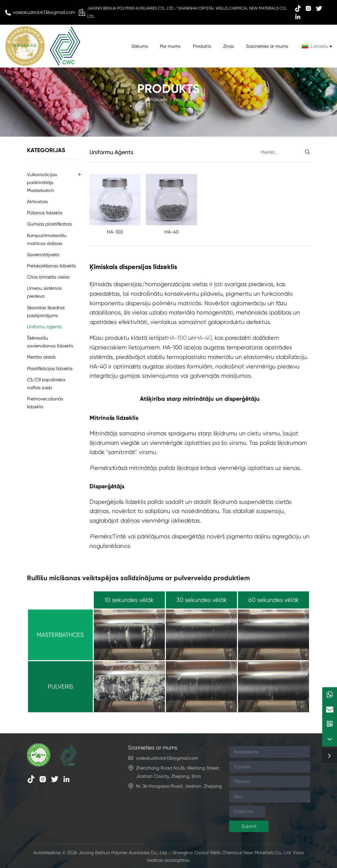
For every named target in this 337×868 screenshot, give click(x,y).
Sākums (140, 46)
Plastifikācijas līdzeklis (50, 368)
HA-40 (172, 232)
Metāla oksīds (41, 357)
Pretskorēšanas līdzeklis (51, 266)
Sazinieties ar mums (267, 46)
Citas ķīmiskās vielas (48, 277)
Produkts (202, 46)
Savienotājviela (43, 255)
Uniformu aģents (44, 327)
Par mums (170, 46)
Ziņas (229, 46)
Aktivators (37, 202)
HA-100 (115, 232)
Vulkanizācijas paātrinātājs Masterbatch (42, 182)
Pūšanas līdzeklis (45, 213)
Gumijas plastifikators (49, 224)
